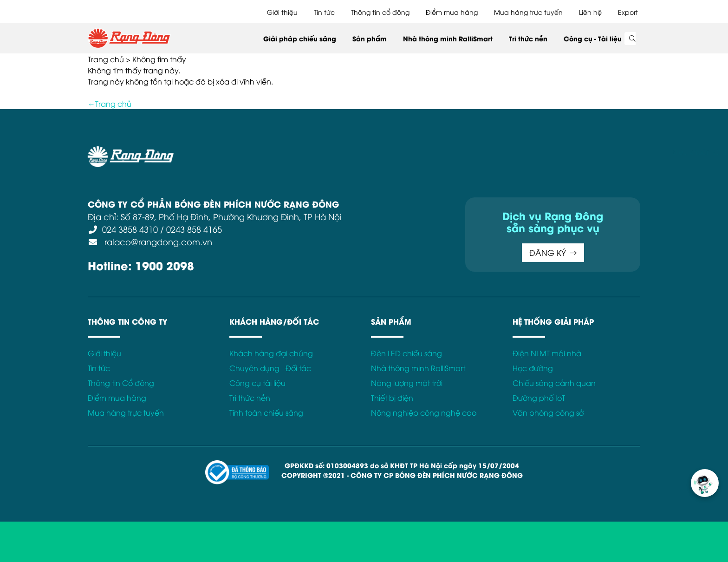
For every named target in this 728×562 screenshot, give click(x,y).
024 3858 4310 (130, 229)
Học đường (533, 368)
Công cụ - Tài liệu (593, 38)
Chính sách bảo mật (324, 151)
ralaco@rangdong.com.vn (157, 241)
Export (628, 12)
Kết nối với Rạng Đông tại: (526, 151)
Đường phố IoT (539, 398)
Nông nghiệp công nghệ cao (424, 412)
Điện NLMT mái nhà (547, 353)
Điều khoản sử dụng (248, 151)
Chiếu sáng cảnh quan (554, 383)
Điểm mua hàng (452, 12)
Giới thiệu (282, 12)
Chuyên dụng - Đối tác (270, 368)
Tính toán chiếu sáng (266, 412)
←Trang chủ (110, 104)
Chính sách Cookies (400, 151)
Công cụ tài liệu (257, 383)
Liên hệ (590, 12)
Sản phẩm (370, 38)
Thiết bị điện (392, 398)
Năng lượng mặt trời (407, 383)
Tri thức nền (528, 38)
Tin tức (324, 12)
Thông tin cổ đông (380, 12)
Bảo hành (458, 151)
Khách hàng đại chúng (271, 353)
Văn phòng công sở (548, 412)
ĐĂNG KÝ (553, 252)
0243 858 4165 (194, 229)
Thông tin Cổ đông (121, 383)
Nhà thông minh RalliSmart (448, 38)
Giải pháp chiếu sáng (300, 38)
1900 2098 (165, 265)
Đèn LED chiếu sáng (406, 353)
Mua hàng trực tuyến (528, 12)
